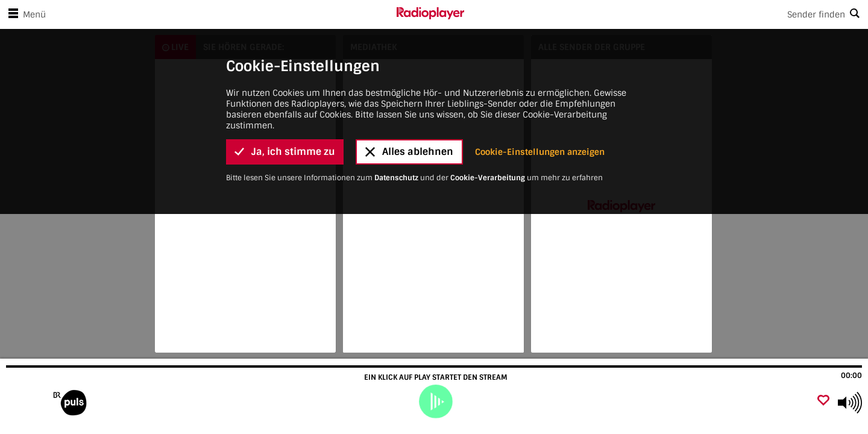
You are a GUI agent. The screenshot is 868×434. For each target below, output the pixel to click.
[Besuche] (74, 403)
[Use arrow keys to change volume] (850, 403)
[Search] (666, 14)
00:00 (851, 376)
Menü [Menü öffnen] (25, 14)
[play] (435, 401)
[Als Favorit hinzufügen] (823, 401)
